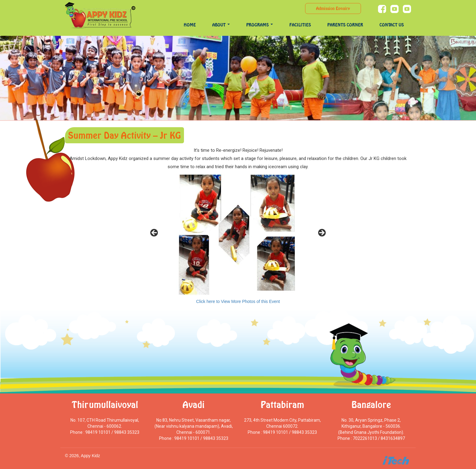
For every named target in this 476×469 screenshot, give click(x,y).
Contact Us (392, 25)
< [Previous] (155, 233)
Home (190, 25)
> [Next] (321, 233)
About (221, 25)
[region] (238, 235)
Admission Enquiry (333, 8)
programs (260, 25)
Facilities (300, 25)
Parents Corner (345, 25)
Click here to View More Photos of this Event (238, 301)
